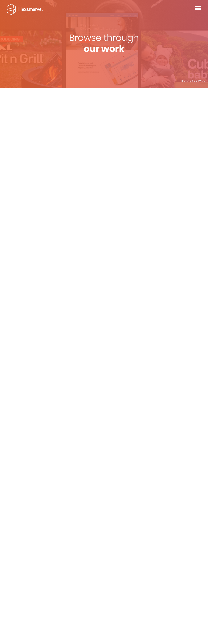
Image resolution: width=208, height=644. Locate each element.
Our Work (199, 81)
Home (185, 81)
